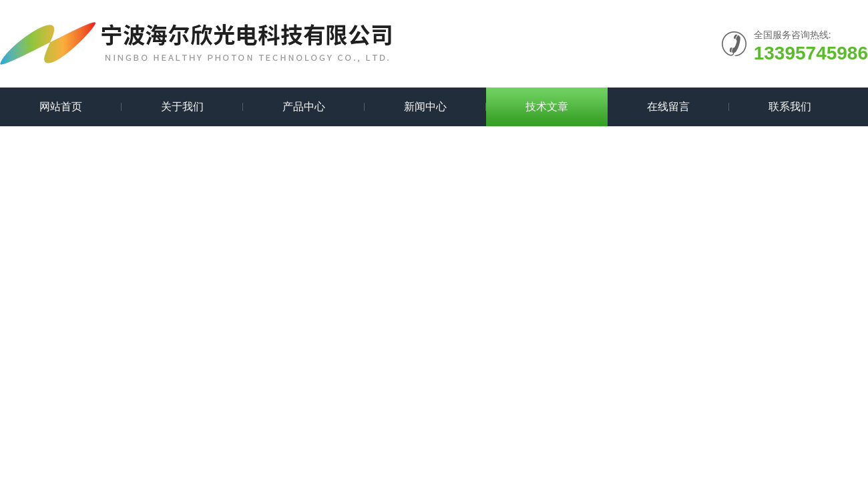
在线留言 (668, 107)
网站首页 (61, 107)
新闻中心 (425, 107)
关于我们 (182, 107)
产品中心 (304, 107)
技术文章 (547, 107)
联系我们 (790, 107)
